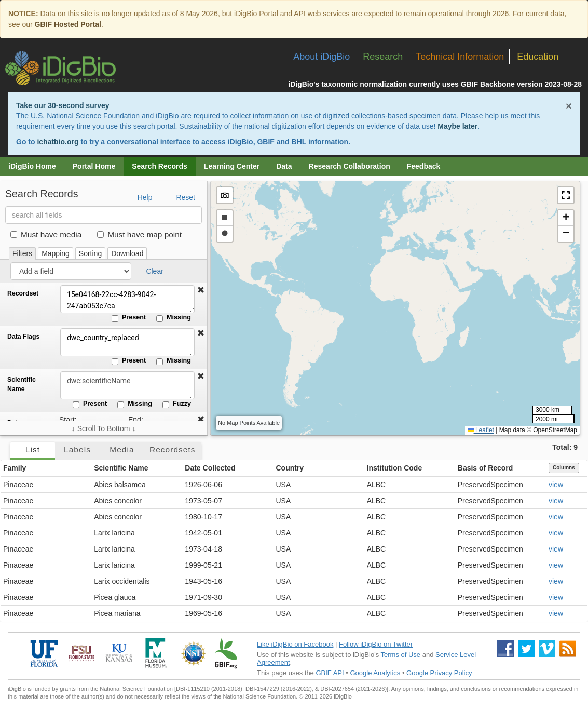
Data (284, 166)
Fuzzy (177, 404)
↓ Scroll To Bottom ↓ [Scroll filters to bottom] (104, 428)
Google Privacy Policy (439, 673)
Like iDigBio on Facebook (295, 644)
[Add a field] (71, 271)
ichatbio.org (58, 142)
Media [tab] (122, 450)
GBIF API (330, 673)
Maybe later (457, 126)
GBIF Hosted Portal (68, 24)
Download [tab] (127, 253)
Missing (174, 318)
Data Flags (23, 337)
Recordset (23, 293)
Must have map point (139, 234)
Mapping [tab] (56, 253)
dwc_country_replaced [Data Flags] (127, 342)
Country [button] (290, 468)
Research (383, 57)
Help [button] (145, 197)
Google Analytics (375, 673)
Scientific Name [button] (121, 468)
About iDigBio (322, 57)
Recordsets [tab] (173, 450)
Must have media (46, 234)
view (556, 485)
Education (538, 57)
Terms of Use (401, 655)
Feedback (424, 166)
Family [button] (15, 468)
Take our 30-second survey (63, 105)
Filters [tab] (22, 253)
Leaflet (481, 430)
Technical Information (460, 57)
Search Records (160, 166)
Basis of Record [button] (486, 468)
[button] (201, 290)
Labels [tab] (77, 450)
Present (129, 318)
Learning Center (232, 166)
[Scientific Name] (127, 385)
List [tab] (33, 450)
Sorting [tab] (90, 253)
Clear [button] (154, 271)
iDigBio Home (32, 166)
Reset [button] (186, 197)
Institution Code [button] (395, 468)
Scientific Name (22, 384)
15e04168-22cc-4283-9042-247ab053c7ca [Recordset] (127, 299)
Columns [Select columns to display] (564, 468)
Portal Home (94, 166)
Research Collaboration (350, 166)
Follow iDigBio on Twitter (376, 644)
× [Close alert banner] (569, 106)
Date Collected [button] (210, 468)
